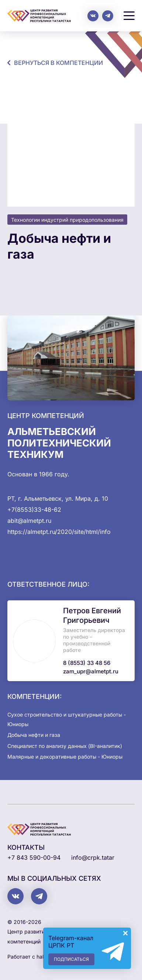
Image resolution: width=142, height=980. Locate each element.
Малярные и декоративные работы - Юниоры (65, 757)
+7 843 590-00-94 (34, 857)
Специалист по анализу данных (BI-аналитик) (65, 746)
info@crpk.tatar (93, 857)
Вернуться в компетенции (58, 63)
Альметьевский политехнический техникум (59, 443)
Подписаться (71, 959)
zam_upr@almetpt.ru (91, 671)
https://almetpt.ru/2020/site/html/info (59, 532)
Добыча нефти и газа (34, 735)
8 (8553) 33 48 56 (87, 663)
